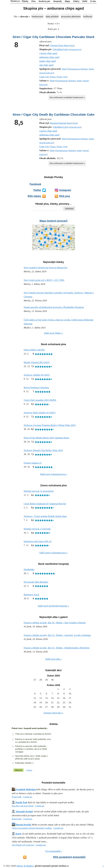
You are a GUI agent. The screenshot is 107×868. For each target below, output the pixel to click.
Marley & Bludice (25, 866)
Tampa (53, 77)
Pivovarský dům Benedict (36, 582)
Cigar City (44, 77)
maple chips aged (48, 61)
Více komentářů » (53, 851)
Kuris (19, 834)
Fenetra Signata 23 (33, 463)
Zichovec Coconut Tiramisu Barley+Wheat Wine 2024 (50, 425)
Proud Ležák (17, 797)
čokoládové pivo (61, 49)
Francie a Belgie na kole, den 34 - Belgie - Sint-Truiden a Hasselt (55, 623)
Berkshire (84, 69)
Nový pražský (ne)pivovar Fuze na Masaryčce (46, 268)
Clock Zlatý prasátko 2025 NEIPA (40, 400)
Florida (59, 77)
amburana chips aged (49, 57)
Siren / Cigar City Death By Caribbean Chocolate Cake (53, 114)
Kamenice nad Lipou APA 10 (38, 541)
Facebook (35, 184)
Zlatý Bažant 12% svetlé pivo (23, 845)
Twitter (37, 190)
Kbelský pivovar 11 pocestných (39, 491)
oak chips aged (46, 65)
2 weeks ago (28, 797)
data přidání (52, 16)
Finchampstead (74, 69)
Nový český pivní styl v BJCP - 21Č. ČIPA (44, 280)
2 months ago (58, 828)
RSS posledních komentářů (69, 857)
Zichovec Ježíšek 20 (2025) (37, 375)
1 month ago (40, 806)
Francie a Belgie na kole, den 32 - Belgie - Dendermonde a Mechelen (57, 648)
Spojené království (46, 73)
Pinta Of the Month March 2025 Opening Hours (46, 438)
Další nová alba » (54, 659)
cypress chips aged (48, 53)
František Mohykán (26, 789)
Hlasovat (18, 770)
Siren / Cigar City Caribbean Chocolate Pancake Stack (53, 37)
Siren (64, 69)
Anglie (91, 69)
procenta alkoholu (71, 16)
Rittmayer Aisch (31, 595)
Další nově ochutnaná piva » (53, 474)
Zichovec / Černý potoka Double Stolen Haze (45, 516)
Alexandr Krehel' (24, 812)
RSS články (34, 196)
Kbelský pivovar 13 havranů (37, 529)
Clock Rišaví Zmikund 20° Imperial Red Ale (45, 504)
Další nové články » (53, 333)
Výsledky (29, 770)
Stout (72, 46)
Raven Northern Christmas (36, 388)
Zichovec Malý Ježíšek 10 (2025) (40, 413)
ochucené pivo (75, 49)
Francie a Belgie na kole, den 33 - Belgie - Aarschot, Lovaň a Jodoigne (57, 635)
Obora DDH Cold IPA (34, 350)
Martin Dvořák (23, 825)
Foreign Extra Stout (59, 45)
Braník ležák (17, 819)
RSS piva (65, 196)
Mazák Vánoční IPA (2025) (37, 362)
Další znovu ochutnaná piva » (53, 553)
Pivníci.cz (15, 1)
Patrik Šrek (21, 802)
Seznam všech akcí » (53, 713)
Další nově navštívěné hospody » (54, 606)
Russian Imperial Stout (61, 123)
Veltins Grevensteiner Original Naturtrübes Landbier (32, 828)
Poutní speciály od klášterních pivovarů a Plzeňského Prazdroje (54, 307)
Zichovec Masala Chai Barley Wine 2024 (43, 450)
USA (65, 77)
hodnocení (37, 16)
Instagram (65, 190)
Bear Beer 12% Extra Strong (23, 806)
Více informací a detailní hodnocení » (67, 97)
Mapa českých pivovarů (53, 221)
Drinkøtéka (29, 569)
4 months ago (41, 845)
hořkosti (88, 16)
